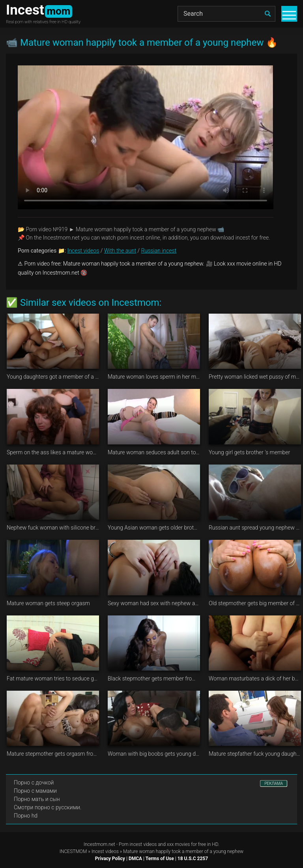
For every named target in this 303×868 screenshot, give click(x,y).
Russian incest (159, 251)
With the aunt (120, 251)
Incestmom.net (99, 844)
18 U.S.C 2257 (193, 859)
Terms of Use (160, 859)
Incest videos (83, 251)
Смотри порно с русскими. (48, 807)
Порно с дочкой (34, 783)
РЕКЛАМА (274, 783)
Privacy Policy (110, 859)
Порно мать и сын (37, 799)
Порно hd (26, 816)
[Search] (226, 14)
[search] (267, 14)
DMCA (135, 859)
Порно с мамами (35, 791)
